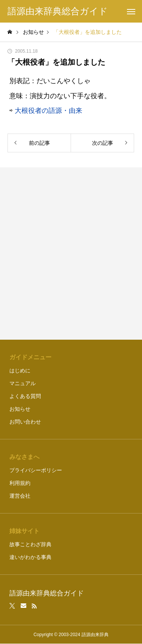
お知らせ (20, 409)
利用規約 (20, 483)
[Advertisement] (71, 254)
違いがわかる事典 (30, 557)
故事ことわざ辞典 (30, 544)
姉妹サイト (24, 531)
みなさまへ (24, 457)
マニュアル (23, 383)
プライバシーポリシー (36, 470)
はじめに (20, 371)
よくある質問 (25, 396)
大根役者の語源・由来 (48, 111)
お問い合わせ (25, 422)
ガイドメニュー (30, 357)
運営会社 (20, 496)
